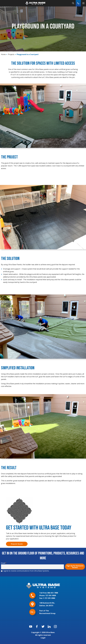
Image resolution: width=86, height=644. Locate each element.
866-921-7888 (53, 593)
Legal (43, 638)
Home (3, 54)
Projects (11, 54)
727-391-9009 (51, 595)
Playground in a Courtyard (28, 54)
